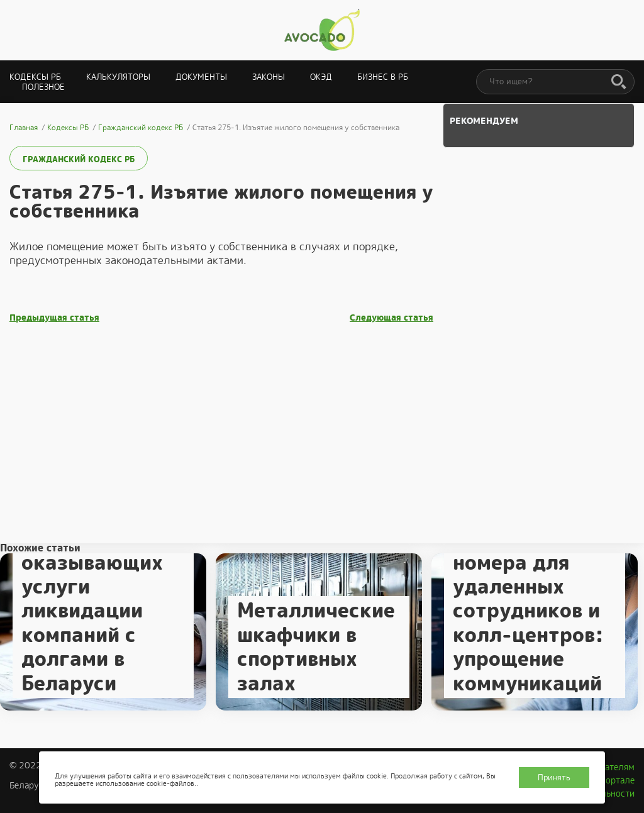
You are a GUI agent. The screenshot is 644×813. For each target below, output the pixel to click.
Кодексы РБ (35, 77)
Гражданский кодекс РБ (79, 159)
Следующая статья (391, 318)
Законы (269, 77)
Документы (201, 77)
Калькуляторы (118, 77)
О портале (613, 780)
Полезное (43, 87)
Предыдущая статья (54, 318)
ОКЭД (321, 77)
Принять (554, 777)
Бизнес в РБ (383, 77)
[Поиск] (619, 82)
